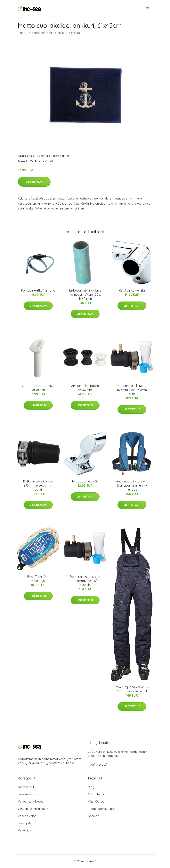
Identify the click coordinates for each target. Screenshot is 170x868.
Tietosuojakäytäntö (101, 809)
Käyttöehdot (97, 801)
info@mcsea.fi (98, 765)
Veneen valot (27, 816)
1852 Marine (61, 156)
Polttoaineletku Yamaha (38, 290)
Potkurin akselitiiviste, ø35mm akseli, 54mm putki (38, 485)
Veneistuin (25, 830)
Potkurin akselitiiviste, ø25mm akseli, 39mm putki (132, 390)
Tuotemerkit (43, 156)
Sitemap (94, 816)
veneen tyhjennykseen (33, 809)
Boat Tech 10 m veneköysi (38, 579)
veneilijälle (25, 823)
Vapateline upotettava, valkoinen (38, 388)
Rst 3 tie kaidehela (132, 290)
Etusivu (22, 33)
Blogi (92, 787)
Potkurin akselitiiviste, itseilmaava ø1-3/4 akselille (85, 581)
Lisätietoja (34, 182)
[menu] (148, 9)
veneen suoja (27, 794)
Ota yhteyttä (97, 794)
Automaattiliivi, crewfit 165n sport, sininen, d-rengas (132, 485)
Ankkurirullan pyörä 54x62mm (85, 388)
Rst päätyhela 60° (85, 481)
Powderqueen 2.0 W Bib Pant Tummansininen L (132, 689)
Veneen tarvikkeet (30, 801)
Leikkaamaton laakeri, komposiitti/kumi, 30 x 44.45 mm (85, 294)
